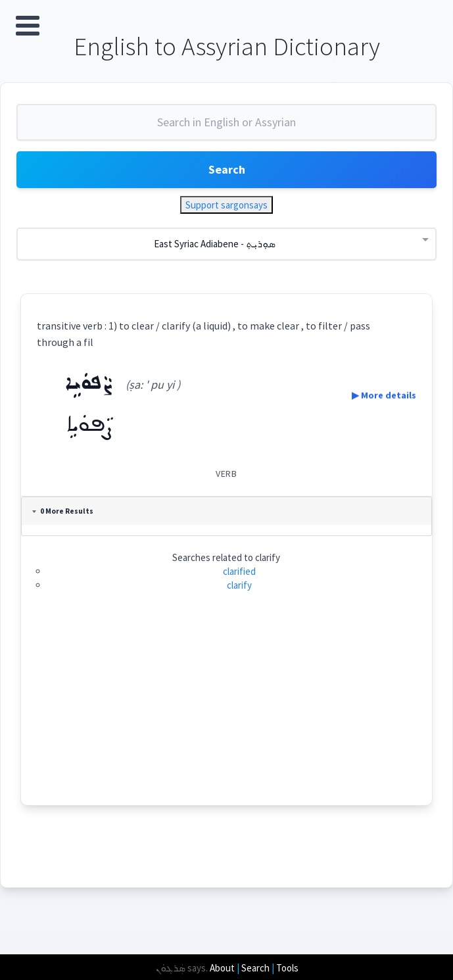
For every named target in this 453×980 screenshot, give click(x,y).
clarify (240, 586)
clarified (240, 571)
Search (227, 169)
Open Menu (28, 26)
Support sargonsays (226, 205)
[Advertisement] (227, 713)
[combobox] (226, 128)
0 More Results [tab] (63, 511)
